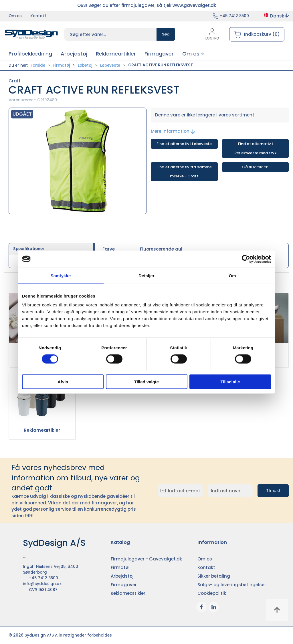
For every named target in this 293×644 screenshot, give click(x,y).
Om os (15, 16)
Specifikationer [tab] (29, 249)
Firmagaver (124, 585)
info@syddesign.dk (42, 584)
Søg (166, 34)
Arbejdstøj (122, 576)
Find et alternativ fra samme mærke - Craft (184, 172)
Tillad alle (230, 382)
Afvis (63, 382)
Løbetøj (85, 65)
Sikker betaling (214, 576)
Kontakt (38, 16)
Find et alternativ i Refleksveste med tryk (255, 148)
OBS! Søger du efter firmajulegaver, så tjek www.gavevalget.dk (147, 5)
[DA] (31, 34)
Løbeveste (110, 65)
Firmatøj (62, 65)
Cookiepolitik (212, 593)
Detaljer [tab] (146, 275)
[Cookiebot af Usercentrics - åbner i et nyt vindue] (246, 259)
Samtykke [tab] (61, 275)
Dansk (276, 16)
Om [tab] (232, 275)
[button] (193, 54)
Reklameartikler (42, 430)
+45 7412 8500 (234, 16)
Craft (15, 81)
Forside (38, 65)
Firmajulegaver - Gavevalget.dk (146, 559)
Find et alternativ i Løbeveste (184, 144)
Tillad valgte (146, 382)
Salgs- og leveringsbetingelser (232, 585)
